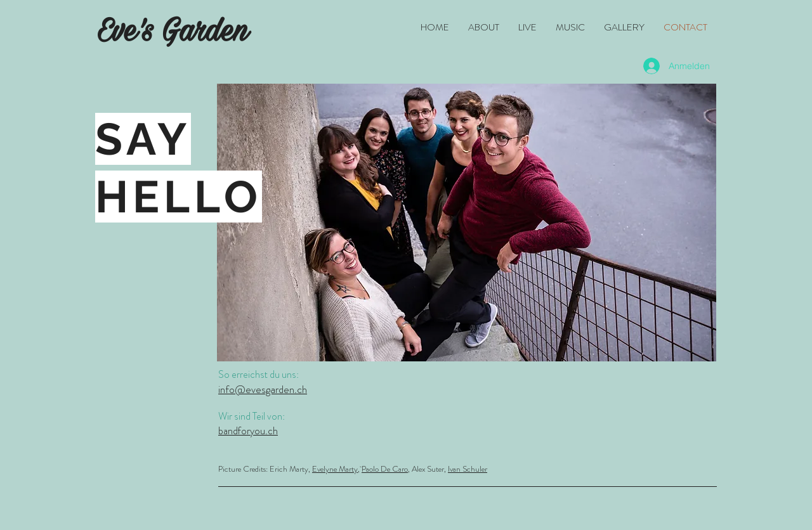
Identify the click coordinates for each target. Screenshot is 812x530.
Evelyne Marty (335, 469)
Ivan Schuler (468, 469)
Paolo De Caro (385, 469)
